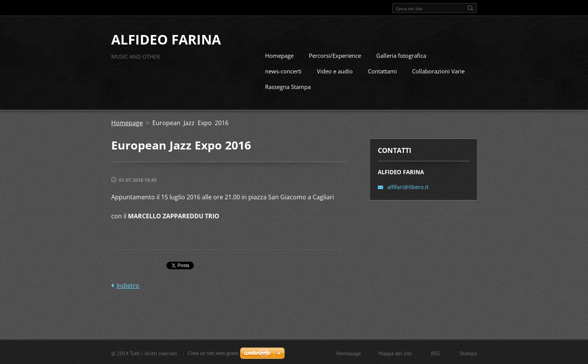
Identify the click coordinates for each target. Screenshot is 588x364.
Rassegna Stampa (288, 86)
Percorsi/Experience (335, 55)
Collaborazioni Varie (438, 70)
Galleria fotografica (401, 55)
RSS (435, 353)
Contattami (382, 70)
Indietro (128, 285)
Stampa (468, 353)
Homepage (279, 55)
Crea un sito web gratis (213, 352)
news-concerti (283, 70)
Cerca (470, 8)
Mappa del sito (395, 353)
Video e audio (335, 70)
